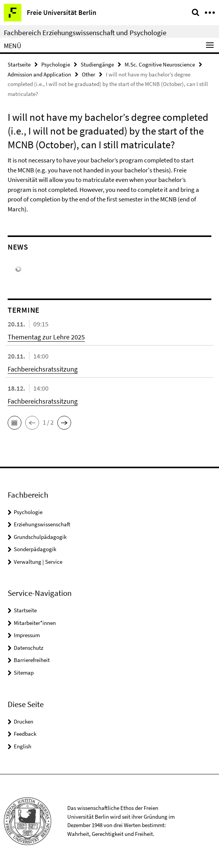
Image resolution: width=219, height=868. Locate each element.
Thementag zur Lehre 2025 (46, 337)
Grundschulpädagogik (40, 537)
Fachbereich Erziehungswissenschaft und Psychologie (85, 32)
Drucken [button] (24, 721)
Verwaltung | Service (38, 562)
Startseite (19, 64)
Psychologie (56, 64)
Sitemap (24, 672)
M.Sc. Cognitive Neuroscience (160, 64)
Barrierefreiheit (32, 660)
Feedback (25, 734)
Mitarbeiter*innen (35, 623)
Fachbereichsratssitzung (43, 369)
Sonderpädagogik (35, 549)
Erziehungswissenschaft (42, 524)
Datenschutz (28, 648)
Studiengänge (97, 64)
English (23, 746)
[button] (15, 423)
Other (88, 74)
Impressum (27, 635)
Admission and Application (39, 74)
